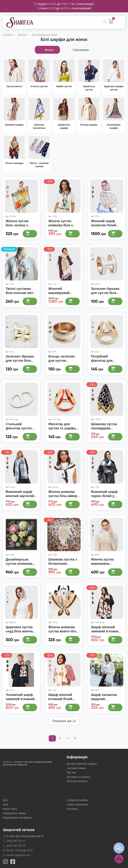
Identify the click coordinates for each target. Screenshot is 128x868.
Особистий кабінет (78, 798)
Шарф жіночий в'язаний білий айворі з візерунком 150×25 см (63, 695)
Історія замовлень (77, 803)
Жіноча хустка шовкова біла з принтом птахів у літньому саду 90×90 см (62, 223)
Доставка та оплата (78, 775)
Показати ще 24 (64, 719)
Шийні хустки (64, 86)
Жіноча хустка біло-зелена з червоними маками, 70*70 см (19, 223)
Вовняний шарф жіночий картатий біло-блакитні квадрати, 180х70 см (20, 493)
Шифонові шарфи (64, 126)
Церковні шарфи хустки (114, 88)
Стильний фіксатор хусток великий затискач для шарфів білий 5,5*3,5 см (20, 425)
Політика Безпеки (77, 779)
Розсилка (72, 807)
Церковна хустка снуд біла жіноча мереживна (19, 628)
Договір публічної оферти (82, 762)
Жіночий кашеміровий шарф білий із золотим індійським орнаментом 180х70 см (64, 290)
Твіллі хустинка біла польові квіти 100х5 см (21, 290)
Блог (5, 798)
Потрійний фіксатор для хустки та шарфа (104, 358)
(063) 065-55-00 (16, 844)
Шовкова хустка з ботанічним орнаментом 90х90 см (63, 560)
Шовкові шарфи (14, 125)
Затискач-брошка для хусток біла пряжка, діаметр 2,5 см (20, 358)
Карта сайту (10, 807)
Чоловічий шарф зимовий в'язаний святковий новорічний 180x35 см (21, 695)
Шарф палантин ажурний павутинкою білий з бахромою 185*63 (106, 695)
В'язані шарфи (89, 125)
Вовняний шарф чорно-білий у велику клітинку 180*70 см (104, 493)
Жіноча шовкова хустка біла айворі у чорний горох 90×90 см (63, 493)
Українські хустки (89, 88)
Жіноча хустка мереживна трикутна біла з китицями (103, 560)
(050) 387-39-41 (16, 839)
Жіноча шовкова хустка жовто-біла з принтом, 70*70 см (63, 628)
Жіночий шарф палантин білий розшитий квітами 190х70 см (106, 223)
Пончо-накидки (14, 163)
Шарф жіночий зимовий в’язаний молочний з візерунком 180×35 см (106, 628)
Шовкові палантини (39, 126)
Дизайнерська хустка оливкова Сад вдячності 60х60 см (19, 560)
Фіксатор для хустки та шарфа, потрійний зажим (62, 425)
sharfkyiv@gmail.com (18, 853)
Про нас (72, 771)
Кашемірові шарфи (114, 126)
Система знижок (76, 766)
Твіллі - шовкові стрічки (39, 165)
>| (75, 736)
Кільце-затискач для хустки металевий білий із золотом (64, 358)
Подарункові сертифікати (18, 816)
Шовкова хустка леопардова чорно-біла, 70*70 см (105, 425)
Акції (5, 803)
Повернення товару (14, 812)
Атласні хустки (39, 86)
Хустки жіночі (14, 86)
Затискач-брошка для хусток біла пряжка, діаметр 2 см (105, 290)
